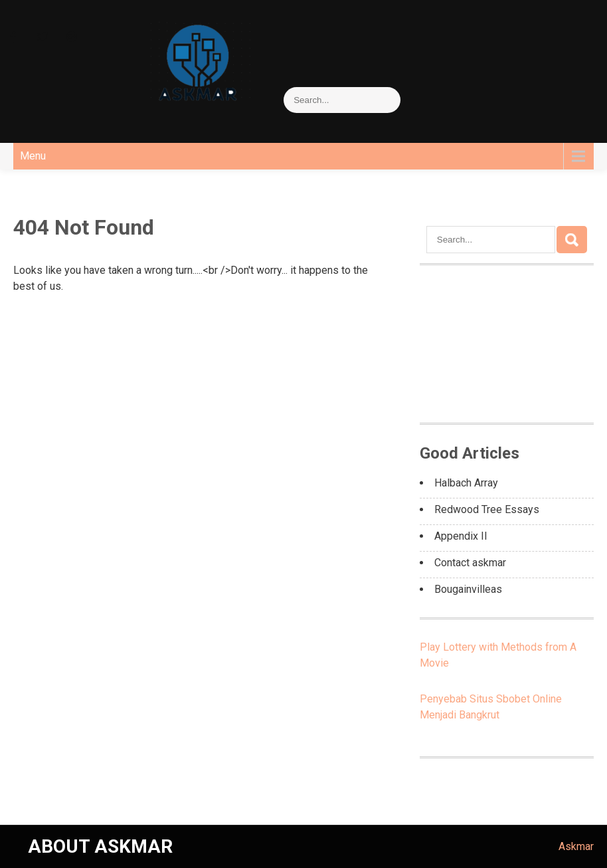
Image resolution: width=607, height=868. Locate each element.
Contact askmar (470, 563)
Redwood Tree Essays (487, 509)
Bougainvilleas (468, 589)
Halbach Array (466, 483)
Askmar (576, 846)
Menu (33, 156)
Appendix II (461, 536)
